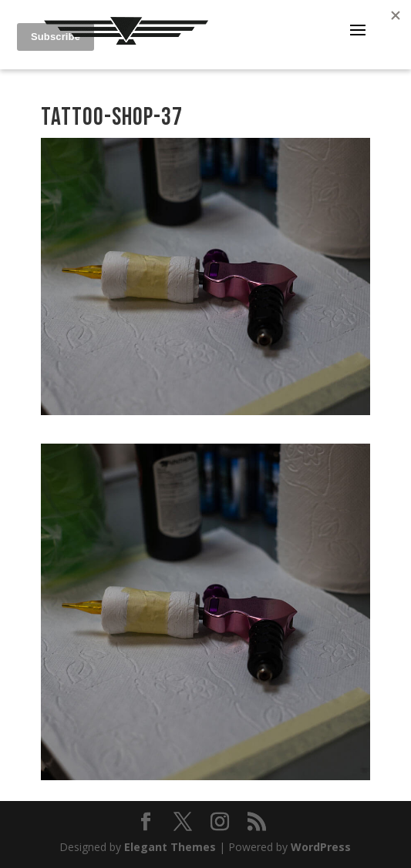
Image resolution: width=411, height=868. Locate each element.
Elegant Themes (170, 847)
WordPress (321, 847)
